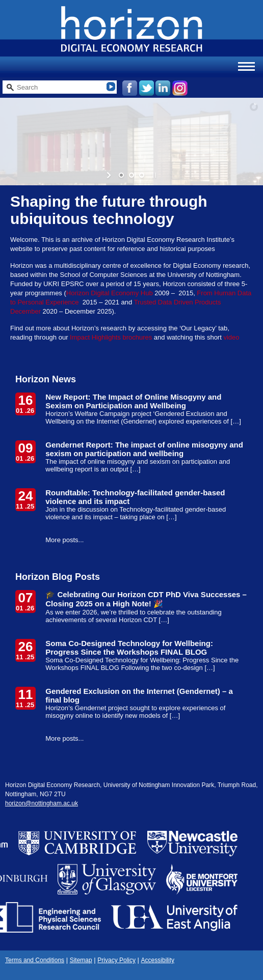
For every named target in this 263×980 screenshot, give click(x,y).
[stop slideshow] (153, 175)
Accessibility (158, 960)
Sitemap (81, 960)
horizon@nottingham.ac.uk (42, 803)
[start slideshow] (110, 175)
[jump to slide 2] (131, 175)
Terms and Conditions (35, 960)
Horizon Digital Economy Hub (110, 293)
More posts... (64, 540)
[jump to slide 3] (142, 175)
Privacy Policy (116, 960)
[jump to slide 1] (121, 175)
